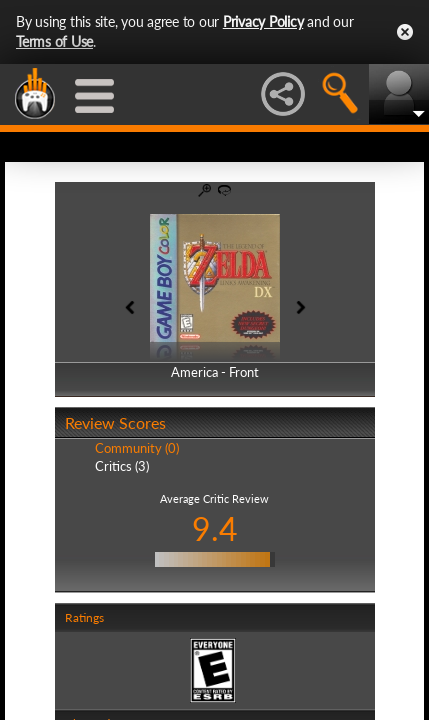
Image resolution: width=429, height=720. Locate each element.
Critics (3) (122, 466)
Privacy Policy (263, 21)
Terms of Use (54, 41)
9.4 (215, 528)
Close (405, 32)
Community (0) (137, 448)
